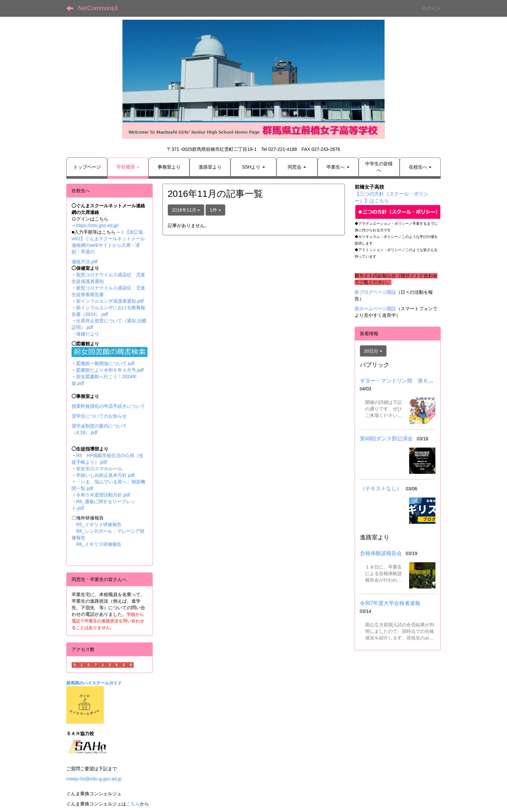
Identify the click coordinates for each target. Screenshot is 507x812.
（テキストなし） (381, 488)
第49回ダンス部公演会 (386, 439)
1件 (215, 210)
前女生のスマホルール (99, 469)
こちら (133, 804)
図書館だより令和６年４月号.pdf (110, 370)
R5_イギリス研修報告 (101, 524)
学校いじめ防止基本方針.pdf (105, 475)
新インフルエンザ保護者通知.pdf (110, 301)
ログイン (431, 8)
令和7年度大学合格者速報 (390, 603)
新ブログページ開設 (375, 292)
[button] (128, 167)
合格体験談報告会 (381, 553)
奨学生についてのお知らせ (99, 416)
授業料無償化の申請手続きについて (108, 406)
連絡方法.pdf (85, 262)
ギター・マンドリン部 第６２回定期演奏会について (423, 381)
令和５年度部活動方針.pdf (103, 495)
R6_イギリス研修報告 (99, 544)
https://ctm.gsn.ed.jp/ (97, 225)
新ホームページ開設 (375, 309)
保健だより (88, 334)
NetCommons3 (98, 8)
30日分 (373, 351)
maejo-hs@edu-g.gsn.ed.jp (94, 779)
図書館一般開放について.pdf (105, 363)
